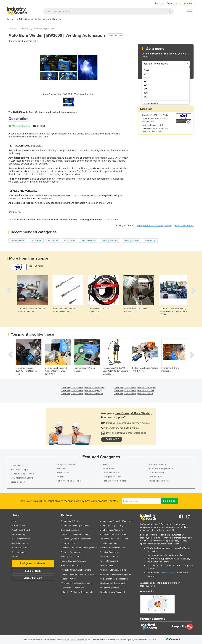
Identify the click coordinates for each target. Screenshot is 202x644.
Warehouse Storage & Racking (113, 570)
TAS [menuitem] (146, 97)
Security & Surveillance (110, 552)
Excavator (62, 469)
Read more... (15, 212)
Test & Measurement (109, 557)
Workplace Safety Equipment (112, 592)
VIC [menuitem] (146, 74)
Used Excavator (156, 473)
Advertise (188, 3)
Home (14, 521)
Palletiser (107, 465)
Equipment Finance (66, 465)
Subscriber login (33, 578)
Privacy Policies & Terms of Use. (76, 640)
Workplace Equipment (109, 588)
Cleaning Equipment (70, 530)
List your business (33, 563)
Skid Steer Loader (157, 465)
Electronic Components (71, 552)
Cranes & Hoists (68, 543)
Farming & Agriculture (70, 557)
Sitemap (15, 557)
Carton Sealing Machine (22, 474)
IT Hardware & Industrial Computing (77, 583)
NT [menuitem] (145, 89)
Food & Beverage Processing (73, 561)
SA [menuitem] (145, 82)
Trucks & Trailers (107, 566)
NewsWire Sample (20, 543)
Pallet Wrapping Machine (69, 481)
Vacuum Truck (156, 477)
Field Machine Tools (28, 41)
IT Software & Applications (73, 588)
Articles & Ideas (18, 526)
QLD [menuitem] (146, 78)
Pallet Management (108, 543)
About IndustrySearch (21, 530)
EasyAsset (170, 573)
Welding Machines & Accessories (114, 579)
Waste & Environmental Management (116, 574)
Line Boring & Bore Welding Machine (38, 28)
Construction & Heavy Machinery (75, 534)
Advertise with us (19, 548)
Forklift (60, 477)
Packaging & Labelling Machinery (114, 539)
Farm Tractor (63, 473)
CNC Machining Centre (22, 478)
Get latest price (115, 36)
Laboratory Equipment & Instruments (77, 592)
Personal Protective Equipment (113, 548)
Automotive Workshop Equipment (76, 526)
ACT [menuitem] (146, 93)
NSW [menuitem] (146, 70)
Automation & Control (70, 521)
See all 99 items (36, 266)
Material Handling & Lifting (111, 526)
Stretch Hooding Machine (161, 469)
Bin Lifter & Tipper (20, 470)
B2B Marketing (18, 534)
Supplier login (33, 571)
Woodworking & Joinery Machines (114, 583)
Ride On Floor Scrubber (114, 481)
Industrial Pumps (68, 579)
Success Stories (19, 552)
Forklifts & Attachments (71, 566)
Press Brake (109, 469)
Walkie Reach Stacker (159, 481)
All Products (14, 28)
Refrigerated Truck (112, 477)
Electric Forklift (18, 482)
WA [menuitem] (146, 85)
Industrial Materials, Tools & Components (79, 574)
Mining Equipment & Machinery (113, 534)
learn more (112, 439)
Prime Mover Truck (112, 473)
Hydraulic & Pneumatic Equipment (76, 570)
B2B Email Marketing (21, 539)
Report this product (184, 225)
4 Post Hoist (17, 466)
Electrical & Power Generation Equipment (79, 548)
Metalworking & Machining (111, 530)
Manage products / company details (154, 225)
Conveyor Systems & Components (76, 539)
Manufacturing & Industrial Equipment (116, 521)
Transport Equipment (109, 561)
